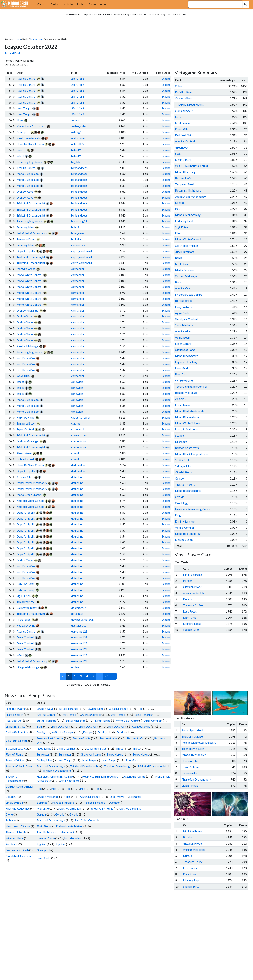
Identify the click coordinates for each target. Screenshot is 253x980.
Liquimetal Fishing (186, 362)
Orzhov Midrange (27, 310)
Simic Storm (44, 826)
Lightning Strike (15, 726)
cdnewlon (77, 382)
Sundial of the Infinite (19, 766)
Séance (179, 435)
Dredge (41, 732)
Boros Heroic (115, 754)
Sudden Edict (191, 630)
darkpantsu (78, 465)
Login (102, 4)
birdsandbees (79, 168)
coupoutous (79, 441)
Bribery (10, 820)
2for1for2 (78, 79)
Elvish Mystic (190, 786)
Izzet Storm (182, 264)
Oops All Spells (26, 251)
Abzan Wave (24, 453)
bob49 (75, 227)
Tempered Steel (26, 239)
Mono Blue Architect (188, 417)
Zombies (42, 803)
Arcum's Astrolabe (194, 593)
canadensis (78, 245)
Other (179, 86)
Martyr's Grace (26, 269)
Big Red (42, 844)
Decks (55, 4)
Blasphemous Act (16, 748)
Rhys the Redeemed (18, 808)
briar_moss (78, 233)
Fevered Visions (15, 760)
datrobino (77, 477)
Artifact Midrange (62, 732)
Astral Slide (24, 620)
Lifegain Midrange (28, 667)
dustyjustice (79, 625)
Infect (20, 156)
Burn (40, 726)
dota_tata (77, 614)
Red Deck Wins (26, 358)
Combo (115, 803)
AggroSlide (182, 313)
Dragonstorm (184, 307)
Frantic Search (14, 715)
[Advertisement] (215, 662)
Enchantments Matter (69, 826)
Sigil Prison (24, 596)
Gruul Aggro (183, 503)
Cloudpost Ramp (185, 350)
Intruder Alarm (15, 838)
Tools (80, 4)
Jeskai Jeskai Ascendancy (32, 233)
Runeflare (132, 760)
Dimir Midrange (185, 521)
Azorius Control (26, 79)
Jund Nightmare (70, 781)
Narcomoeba (189, 773)
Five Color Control (86, 820)
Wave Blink (23, 376)
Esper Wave (117, 797)
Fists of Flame (14, 754)
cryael (75, 453)
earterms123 (79, 631)
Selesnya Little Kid (70, 808)
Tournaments (37, 39)
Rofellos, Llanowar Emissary (199, 743)
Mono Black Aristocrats (31, 126)
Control (21, 150)
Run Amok (12, 844)
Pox (140, 709)
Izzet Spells (44, 858)
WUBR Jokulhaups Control (191, 166)
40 (107, 676)
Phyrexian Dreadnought (196, 779)
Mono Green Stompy (29, 495)
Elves (20, 120)
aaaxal (75, 120)
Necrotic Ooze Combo (30, 144)
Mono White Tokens (188, 423)
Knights (180, 515)
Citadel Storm (184, 472)
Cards (41, 4)
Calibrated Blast (27, 608)
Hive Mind (181, 368)
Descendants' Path (17, 850)
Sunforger (43, 754)
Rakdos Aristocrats (28, 138)
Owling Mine (96, 709)
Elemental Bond (15, 832)
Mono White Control (29, 275)
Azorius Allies (25, 477)
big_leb (76, 162)
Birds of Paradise (192, 736)
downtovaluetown (82, 620)
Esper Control (25, 429)
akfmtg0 (76, 132)
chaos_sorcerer (81, 417)
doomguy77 (79, 608)
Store (92, 4)
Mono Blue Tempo (28, 174)
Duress (188, 599)
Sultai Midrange (68, 709)
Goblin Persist (25, 459)
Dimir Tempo (103, 721)
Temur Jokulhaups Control (191, 387)
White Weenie (184, 380)
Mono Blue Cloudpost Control (194, 454)
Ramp (179, 258)
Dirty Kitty (182, 129)
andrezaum (78, 138)
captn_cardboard (82, 251)
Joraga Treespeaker (194, 755)
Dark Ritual (190, 618)
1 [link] (69, 676)
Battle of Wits (82, 738)
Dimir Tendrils (143, 715)
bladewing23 (79, 221)
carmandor (78, 269)
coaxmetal (78, 429)
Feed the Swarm (15, 709)
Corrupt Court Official (19, 786)
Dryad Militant (191, 767)
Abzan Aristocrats (134, 776)
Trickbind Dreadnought (31, 203)
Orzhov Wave (25, 192)
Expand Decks (13, 53)
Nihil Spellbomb (193, 575)
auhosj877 (78, 144)
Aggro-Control (184, 528)
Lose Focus (190, 611)
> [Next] (114, 676)
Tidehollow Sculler (193, 749)
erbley (75, 667)
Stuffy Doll (182, 460)
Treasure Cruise (193, 605)
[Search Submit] (245, 4)
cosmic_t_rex (79, 435)
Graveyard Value (91, 754)
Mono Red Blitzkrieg (188, 534)
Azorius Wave (184, 288)
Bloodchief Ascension (19, 856)
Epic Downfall (14, 803)
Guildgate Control (186, 319)
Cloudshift (12, 797)
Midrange (135, 797)
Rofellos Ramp (26, 417)
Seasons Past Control (50, 738)
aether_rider (79, 126)
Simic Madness (184, 325)
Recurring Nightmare (29, 162)
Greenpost (23, 132)
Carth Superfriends (187, 246)
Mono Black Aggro (127, 721)
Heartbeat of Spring (18, 826)
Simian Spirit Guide (193, 730)
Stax (178, 154)
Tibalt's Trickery (185, 485)
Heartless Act (14, 721)
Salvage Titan (184, 466)
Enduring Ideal (25, 227)
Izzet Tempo (24, 108)
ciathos (76, 423)
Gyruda (41, 814)
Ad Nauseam (183, 337)
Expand (166, 79)
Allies (67, 797)
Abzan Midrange (90, 797)
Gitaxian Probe (192, 587)
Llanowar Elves (191, 761)
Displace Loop (184, 540)
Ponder (188, 581)
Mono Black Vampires (188, 491)
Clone (9, 814)
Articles (69, 4)
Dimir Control (25, 637)
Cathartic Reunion (17, 732)
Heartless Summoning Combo (55, 776)
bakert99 (77, 150)
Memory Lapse (192, 624)
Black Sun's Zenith (17, 741)
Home (18, 39)
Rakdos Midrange (27, 346)
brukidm (76, 239)
